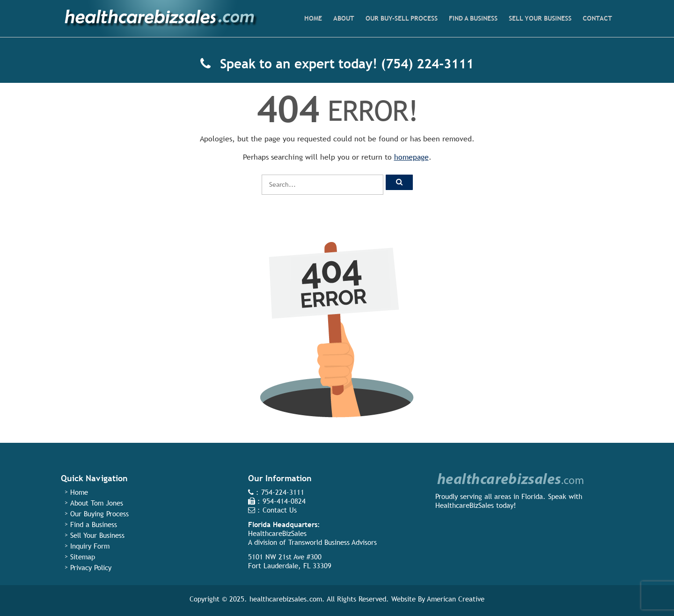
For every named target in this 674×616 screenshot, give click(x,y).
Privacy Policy (91, 568)
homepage (411, 157)
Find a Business (94, 524)
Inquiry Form (90, 546)
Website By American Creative (438, 599)
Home (79, 492)
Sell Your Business (97, 535)
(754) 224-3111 (427, 64)
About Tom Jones (97, 503)
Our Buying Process (99, 514)
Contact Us (280, 510)
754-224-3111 (283, 492)
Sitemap (83, 557)
